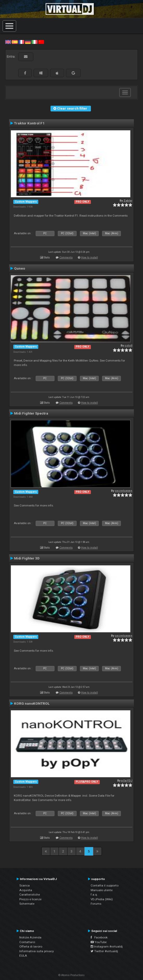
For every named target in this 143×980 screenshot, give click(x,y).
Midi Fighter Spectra (31, 413)
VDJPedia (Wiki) (102, 899)
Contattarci (27, 942)
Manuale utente (102, 890)
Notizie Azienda (30, 937)
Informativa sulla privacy (37, 951)
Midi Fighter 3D (27, 558)
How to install (89, 258)
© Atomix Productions (71, 975)
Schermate (27, 904)
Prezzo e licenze (30, 899)
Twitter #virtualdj (104, 951)
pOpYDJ (127, 781)
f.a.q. (94, 895)
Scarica (24, 885)
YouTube (99, 942)
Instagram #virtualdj (107, 946)
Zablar (128, 201)
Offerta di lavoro (31, 946)
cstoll (128, 346)
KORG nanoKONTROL (32, 703)
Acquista (26, 890)
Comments (66, 258)
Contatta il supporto (105, 885)
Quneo (20, 268)
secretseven (124, 491)
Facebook (99, 937)
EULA (23, 956)
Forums (96, 904)
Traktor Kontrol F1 (29, 123)
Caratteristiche (30, 895)
